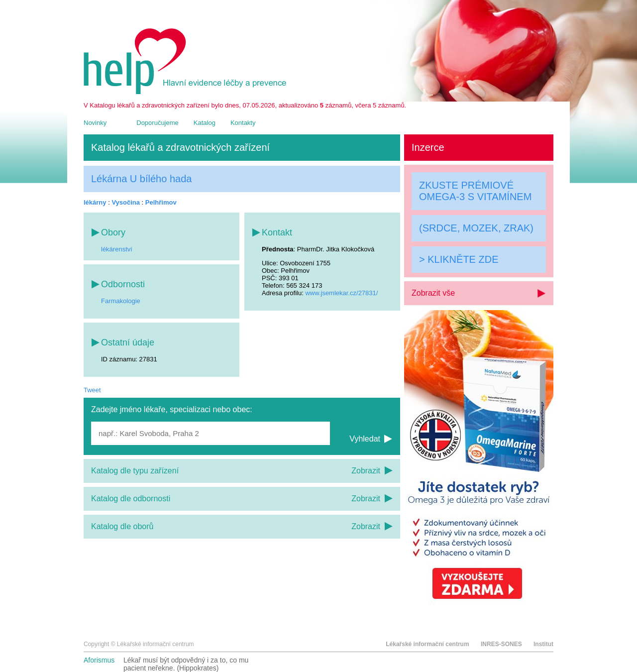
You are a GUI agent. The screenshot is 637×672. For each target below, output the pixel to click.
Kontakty (243, 123)
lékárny (95, 202)
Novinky (95, 123)
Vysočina (126, 202)
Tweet (92, 390)
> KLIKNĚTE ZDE (459, 259)
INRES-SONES (501, 644)
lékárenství (117, 249)
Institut (543, 644)
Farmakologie (121, 301)
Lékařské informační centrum (427, 644)
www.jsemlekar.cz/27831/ (341, 293)
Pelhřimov (161, 202)
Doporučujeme (158, 123)
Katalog (205, 123)
